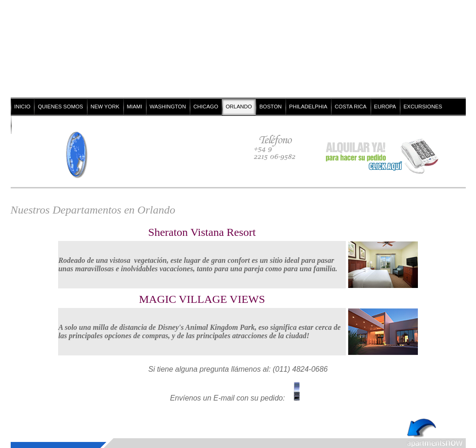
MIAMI (135, 107)
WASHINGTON (168, 107)
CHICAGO (206, 107)
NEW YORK (105, 107)
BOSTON (271, 107)
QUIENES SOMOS (60, 107)
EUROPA (385, 107)
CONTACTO (29, 125)
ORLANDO (239, 107)
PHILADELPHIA (308, 107)
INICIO (23, 107)
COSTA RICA (350, 107)
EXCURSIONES (423, 107)
